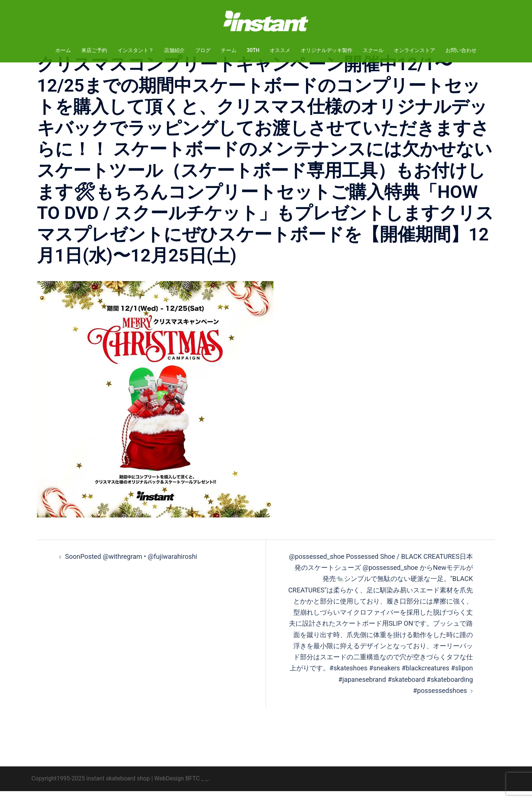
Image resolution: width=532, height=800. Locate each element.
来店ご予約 (94, 50)
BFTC (193, 787)
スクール (373, 50)
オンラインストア (415, 50)
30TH (253, 50)
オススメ (280, 50)
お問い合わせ (461, 50)
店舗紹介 (174, 50)
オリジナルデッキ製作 (327, 50)
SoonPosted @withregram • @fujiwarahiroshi (131, 565)
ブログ (203, 50)
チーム (229, 50)
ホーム (63, 50)
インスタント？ (136, 50)
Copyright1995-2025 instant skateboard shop (91, 787)
